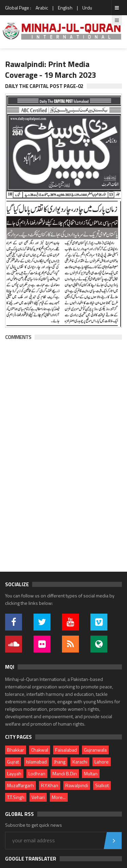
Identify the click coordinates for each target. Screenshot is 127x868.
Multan (91, 773)
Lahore (102, 762)
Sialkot (102, 785)
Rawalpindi (77, 785)
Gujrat (13, 762)
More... (59, 797)
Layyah (14, 773)
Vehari (38, 797)
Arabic (42, 8)
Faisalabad (66, 750)
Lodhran (37, 773)
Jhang (60, 762)
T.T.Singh (16, 797)
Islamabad (36, 762)
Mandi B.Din (65, 773)
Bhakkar (16, 750)
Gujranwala (95, 750)
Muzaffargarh (20, 785)
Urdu (87, 8)
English (65, 8)
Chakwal (40, 750)
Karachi (80, 762)
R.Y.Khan (50, 785)
